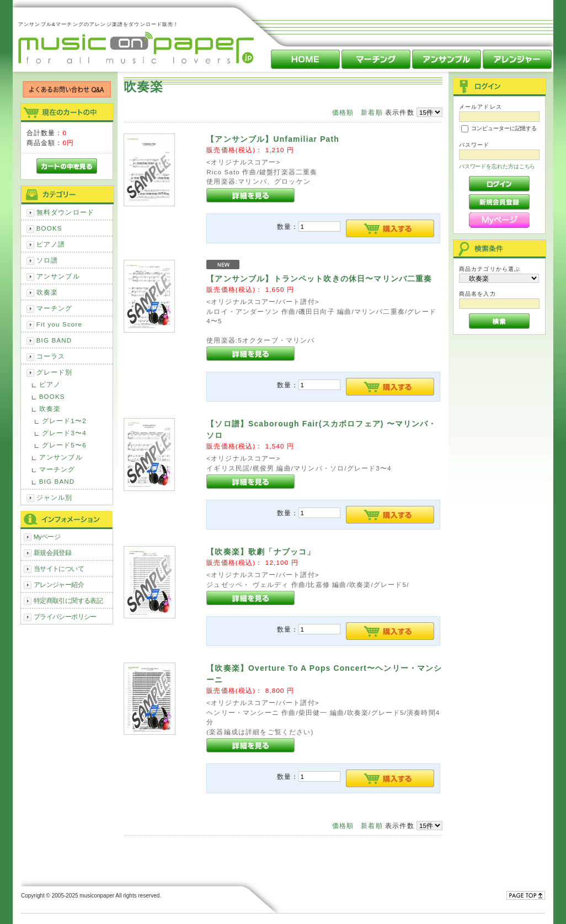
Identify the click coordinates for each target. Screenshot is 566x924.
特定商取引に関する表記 (68, 600)
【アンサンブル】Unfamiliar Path (273, 139)
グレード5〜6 (64, 445)
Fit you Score (59, 324)
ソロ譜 (47, 260)
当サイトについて (59, 568)
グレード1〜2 (64, 421)
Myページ (47, 536)
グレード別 (55, 372)
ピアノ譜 (51, 244)
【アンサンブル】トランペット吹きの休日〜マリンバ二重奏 (319, 279)
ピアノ (50, 384)
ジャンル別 (55, 497)
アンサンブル (58, 276)
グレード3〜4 (64, 433)
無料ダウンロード (65, 212)
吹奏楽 (47, 292)
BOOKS (49, 228)
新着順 (372, 112)
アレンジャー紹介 (59, 584)
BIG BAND (54, 340)
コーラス (51, 356)
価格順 (343, 112)
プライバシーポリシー (65, 616)
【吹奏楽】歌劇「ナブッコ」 (261, 552)
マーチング (55, 308)
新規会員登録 (53, 552)
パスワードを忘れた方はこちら (497, 166)
